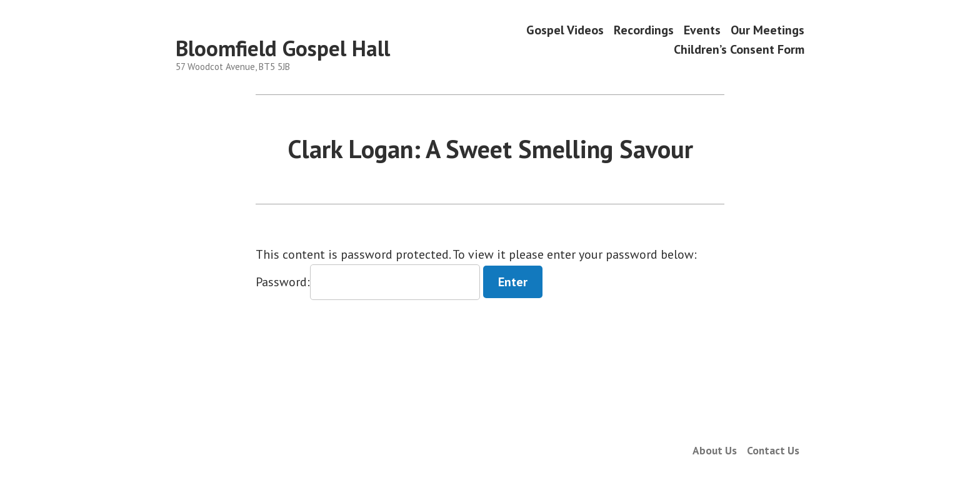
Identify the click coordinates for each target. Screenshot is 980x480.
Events (702, 30)
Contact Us (773, 450)
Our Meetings (767, 30)
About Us (715, 450)
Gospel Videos (565, 30)
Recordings (644, 30)
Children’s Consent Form (739, 50)
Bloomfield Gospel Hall (283, 48)
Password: (368, 282)
